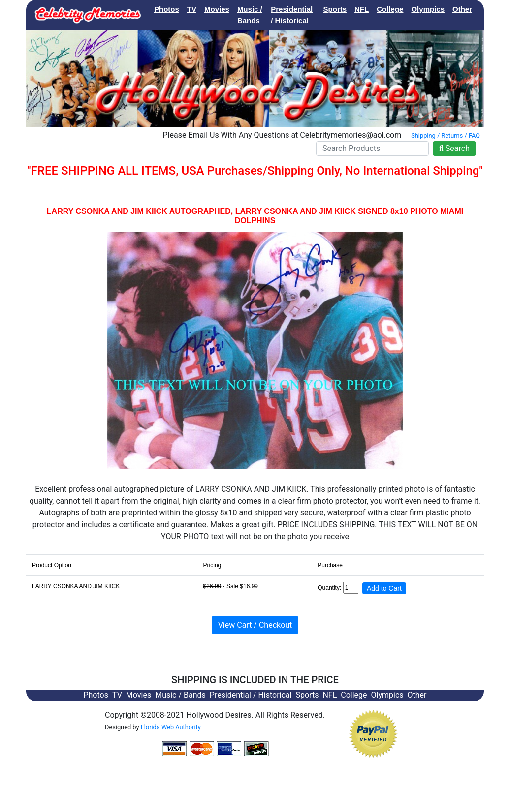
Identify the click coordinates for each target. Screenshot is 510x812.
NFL (362, 9)
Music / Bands (250, 15)
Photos (167, 9)
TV (192, 9)
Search (454, 148)
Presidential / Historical (292, 15)
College (390, 9)
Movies (217, 9)
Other (462, 9)
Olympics (428, 9)
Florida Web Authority (171, 727)
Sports (335, 9)
